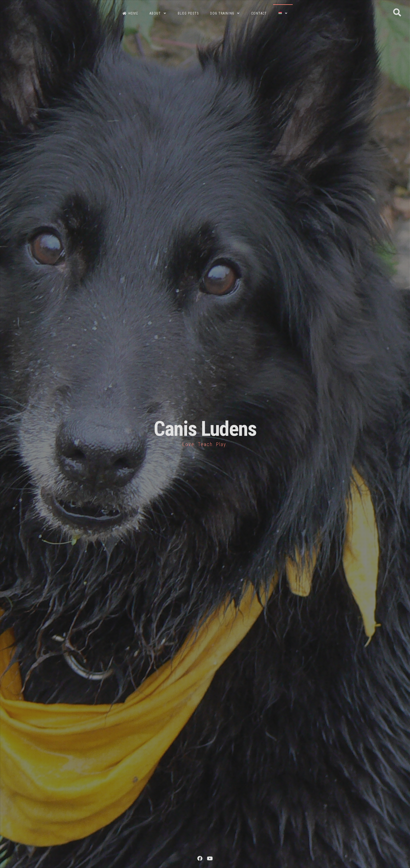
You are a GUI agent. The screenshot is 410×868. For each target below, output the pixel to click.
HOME (130, 13)
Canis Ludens (205, 429)
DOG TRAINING (222, 13)
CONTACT (259, 13)
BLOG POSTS (188, 13)
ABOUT (155, 13)
